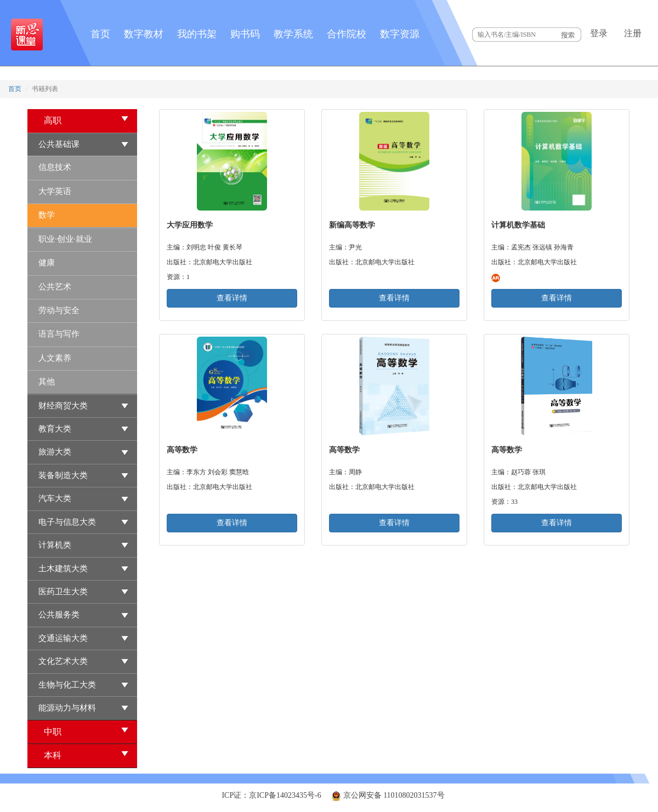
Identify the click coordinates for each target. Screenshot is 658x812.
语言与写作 (59, 334)
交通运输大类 (63, 638)
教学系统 (293, 34)
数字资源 (400, 34)
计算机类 (55, 545)
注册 (633, 33)
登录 (599, 33)
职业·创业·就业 (65, 239)
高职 (86, 120)
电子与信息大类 (67, 522)
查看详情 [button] (232, 298)
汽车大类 (55, 498)
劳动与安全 (59, 310)
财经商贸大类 (63, 406)
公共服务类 (59, 615)
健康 (47, 263)
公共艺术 (55, 287)
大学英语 (55, 191)
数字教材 (144, 34)
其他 (47, 382)
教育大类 (55, 429)
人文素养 (55, 358)
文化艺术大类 (63, 661)
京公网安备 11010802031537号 (388, 795)
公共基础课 (59, 144)
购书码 (245, 34)
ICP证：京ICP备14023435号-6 (271, 795)
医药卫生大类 (63, 592)
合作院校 (347, 34)
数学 (47, 215)
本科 (86, 755)
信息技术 (55, 167)
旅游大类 (55, 452)
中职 (86, 731)
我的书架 (197, 34)
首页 (100, 34)
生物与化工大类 (67, 685)
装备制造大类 (63, 475)
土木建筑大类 (63, 569)
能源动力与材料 (67, 708)
